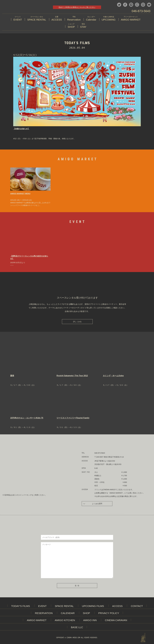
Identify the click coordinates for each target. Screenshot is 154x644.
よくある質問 (93, 504)
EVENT (42, 606)
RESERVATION (44, 613)
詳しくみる (77, 322)
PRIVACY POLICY (109, 613)
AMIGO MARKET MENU (20, 194)
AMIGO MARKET (37, 621)
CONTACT (137, 606)
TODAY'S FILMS (21, 606)
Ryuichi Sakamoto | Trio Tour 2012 (72, 376)
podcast (143, 5)
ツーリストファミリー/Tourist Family (73, 418)
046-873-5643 (141, 11)
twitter (119, 5)
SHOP (87, 613)
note (137, 5)
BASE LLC (77, 628)
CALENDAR (68, 613)
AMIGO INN (90, 621)
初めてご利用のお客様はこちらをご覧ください (77, 7)
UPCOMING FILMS (93, 606)
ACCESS (117, 606)
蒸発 (12, 376)
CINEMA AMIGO (21, 8)
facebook (125, 5)
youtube (149, 5)
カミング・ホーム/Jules (113, 376)
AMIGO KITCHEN (65, 621)
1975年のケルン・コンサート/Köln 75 (27, 418)
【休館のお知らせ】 (21, 129)
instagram (131, 5)
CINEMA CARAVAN (116, 621)
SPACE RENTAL (64, 606)
